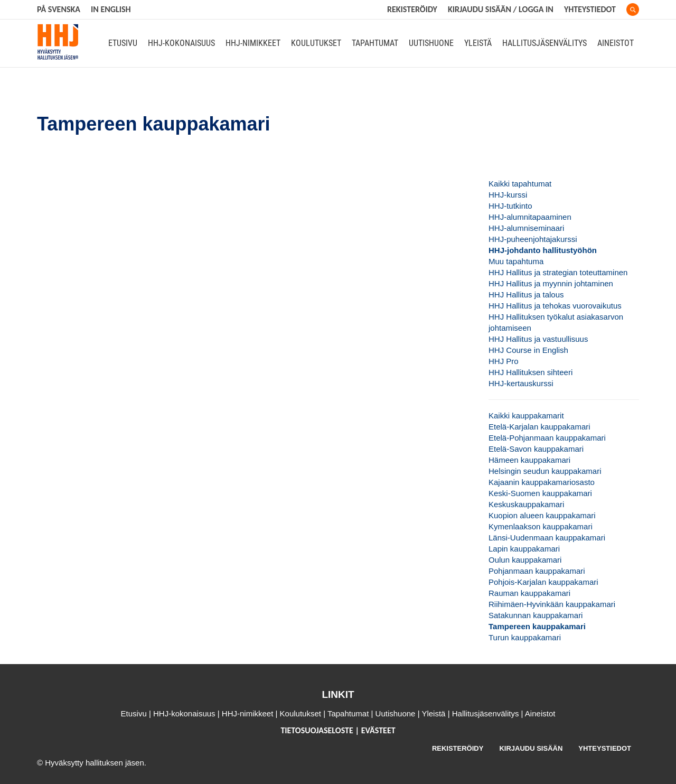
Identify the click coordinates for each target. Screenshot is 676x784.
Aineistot (616, 43)
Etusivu (123, 43)
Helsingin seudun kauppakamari (545, 471)
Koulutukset (316, 43)
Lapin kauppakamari (524, 549)
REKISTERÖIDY (412, 9)
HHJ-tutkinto (510, 206)
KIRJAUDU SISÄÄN (531, 748)
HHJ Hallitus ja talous (526, 295)
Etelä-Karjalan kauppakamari (539, 427)
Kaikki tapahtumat (520, 184)
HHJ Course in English (528, 350)
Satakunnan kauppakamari (536, 615)
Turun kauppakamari (525, 637)
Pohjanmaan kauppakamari (537, 571)
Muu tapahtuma (516, 261)
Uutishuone (431, 43)
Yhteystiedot (590, 9)
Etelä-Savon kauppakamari (536, 449)
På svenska (59, 9)
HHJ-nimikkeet (253, 43)
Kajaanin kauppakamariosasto (542, 482)
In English (111, 9)
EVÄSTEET (378, 730)
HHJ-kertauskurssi (521, 383)
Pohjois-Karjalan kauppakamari (543, 582)
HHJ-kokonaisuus (181, 43)
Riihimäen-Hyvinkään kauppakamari (552, 604)
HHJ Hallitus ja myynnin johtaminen (551, 283)
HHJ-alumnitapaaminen (530, 217)
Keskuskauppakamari (526, 504)
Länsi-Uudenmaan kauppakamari (547, 538)
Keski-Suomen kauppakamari (540, 493)
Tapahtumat (375, 43)
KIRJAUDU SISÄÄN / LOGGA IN (501, 9)
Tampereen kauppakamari (537, 626)
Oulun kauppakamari (525, 560)
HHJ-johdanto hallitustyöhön (543, 250)
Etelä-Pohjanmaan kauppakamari (547, 438)
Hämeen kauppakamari (529, 460)
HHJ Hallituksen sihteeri (531, 372)
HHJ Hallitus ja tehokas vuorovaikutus (555, 306)
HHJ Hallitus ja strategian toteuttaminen (558, 272)
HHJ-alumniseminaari (526, 228)
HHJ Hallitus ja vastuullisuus (538, 339)
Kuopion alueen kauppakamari (542, 515)
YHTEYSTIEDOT (605, 748)
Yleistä (478, 43)
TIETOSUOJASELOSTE (318, 730)
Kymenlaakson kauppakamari (541, 526)
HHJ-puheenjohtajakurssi (533, 239)
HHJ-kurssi (508, 195)
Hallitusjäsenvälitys (544, 43)
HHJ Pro (504, 361)
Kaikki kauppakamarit (526, 416)
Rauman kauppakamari (529, 593)
